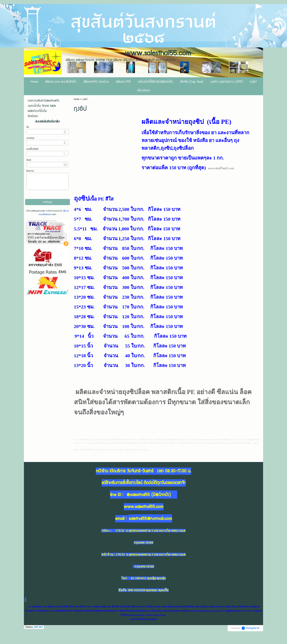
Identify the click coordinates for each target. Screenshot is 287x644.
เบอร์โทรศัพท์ (32, 149)
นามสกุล (30, 138)
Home (77, 99)
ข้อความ (30, 171)
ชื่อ (28, 127)
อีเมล (29, 160)
